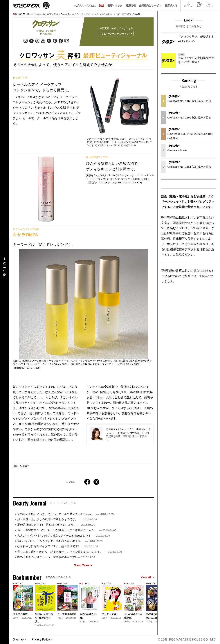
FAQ (199, 3)
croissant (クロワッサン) (47, 14)
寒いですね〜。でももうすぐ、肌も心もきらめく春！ (60, 541)
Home (30, 14)
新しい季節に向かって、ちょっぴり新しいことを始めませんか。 (67, 530)
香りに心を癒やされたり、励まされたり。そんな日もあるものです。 (70, 552)
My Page (188, 3)
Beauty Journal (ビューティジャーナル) (79, 14)
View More (83, 565)
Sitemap (18, 639)
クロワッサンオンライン (117, 34)
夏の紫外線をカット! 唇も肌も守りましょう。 (56, 525)
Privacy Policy (41, 639)
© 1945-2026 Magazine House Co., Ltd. (187, 639)
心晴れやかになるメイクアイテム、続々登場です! (57, 546)
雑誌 (101, 6)
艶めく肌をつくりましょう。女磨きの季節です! (56, 557)
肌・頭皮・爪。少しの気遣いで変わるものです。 (57, 519)
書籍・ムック (115, 6)
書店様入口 (171, 6)
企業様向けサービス (150, 6)
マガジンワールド (31, 5)
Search (209, 3)
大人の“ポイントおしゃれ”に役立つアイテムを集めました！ (64, 536)
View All (147, 577)
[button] (150, 602)
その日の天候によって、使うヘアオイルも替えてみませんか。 (65, 514)
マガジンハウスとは (84, 6)
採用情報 (131, 6)
